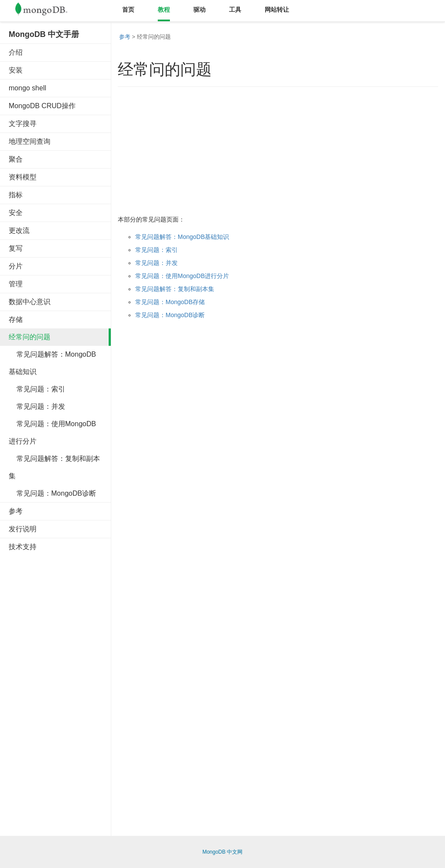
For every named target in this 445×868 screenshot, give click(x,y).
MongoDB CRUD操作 (42, 106)
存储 (16, 320)
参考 (16, 511)
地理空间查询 (30, 141)
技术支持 (23, 547)
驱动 (199, 10)
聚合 (16, 159)
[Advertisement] (74, 690)
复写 (16, 248)
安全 (16, 213)
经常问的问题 (30, 337)
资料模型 (23, 177)
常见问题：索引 (37, 389)
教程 (164, 10)
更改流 (19, 230)
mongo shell (27, 88)
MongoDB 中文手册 (44, 34)
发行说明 (23, 529)
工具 (235, 10)
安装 (16, 70)
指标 (16, 195)
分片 (16, 266)
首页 (128, 10)
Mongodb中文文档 (48, 11)
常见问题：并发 (37, 406)
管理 (16, 284)
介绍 (16, 52)
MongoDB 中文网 (223, 852)
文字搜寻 (23, 124)
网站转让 (277, 10)
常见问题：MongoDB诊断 (52, 493)
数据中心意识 (30, 302)
